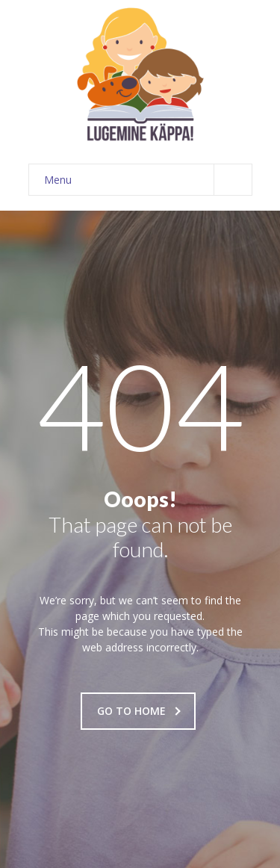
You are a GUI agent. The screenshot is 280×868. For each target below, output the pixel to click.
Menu (148, 180)
